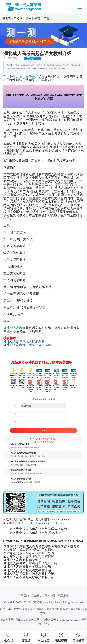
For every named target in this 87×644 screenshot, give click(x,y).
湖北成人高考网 (12, 18)
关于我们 (23, 596)
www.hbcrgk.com (59, 520)
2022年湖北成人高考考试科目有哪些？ (30, 550)
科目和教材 (33, 18)
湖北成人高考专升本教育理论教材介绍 (30, 563)
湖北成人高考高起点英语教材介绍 (40, 533)
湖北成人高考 (13, 328)
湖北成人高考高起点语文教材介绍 (27, 570)
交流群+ (32, 58)
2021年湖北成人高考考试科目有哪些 (29, 557)
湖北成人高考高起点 (27, 77)
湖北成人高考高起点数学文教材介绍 (29, 577)
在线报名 (37, 596)
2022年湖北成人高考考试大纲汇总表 (29, 553)
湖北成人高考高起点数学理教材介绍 (41, 529)
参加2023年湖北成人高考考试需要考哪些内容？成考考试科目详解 (43, 546)
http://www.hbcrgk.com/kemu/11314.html (40, 523)
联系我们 (64, 596)
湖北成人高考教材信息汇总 (22, 560)
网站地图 (50, 596)
